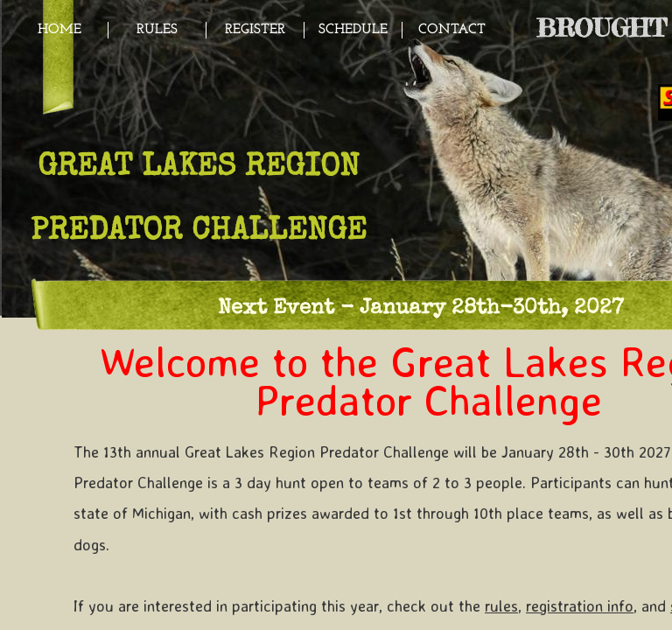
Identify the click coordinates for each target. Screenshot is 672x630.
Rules (157, 30)
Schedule (353, 30)
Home (59, 30)
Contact (452, 30)
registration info (580, 605)
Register (255, 30)
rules (501, 605)
